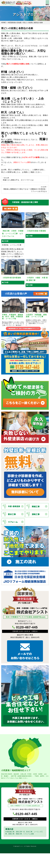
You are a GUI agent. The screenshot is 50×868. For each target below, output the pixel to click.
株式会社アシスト (19, 846)
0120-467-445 (27, 627)
